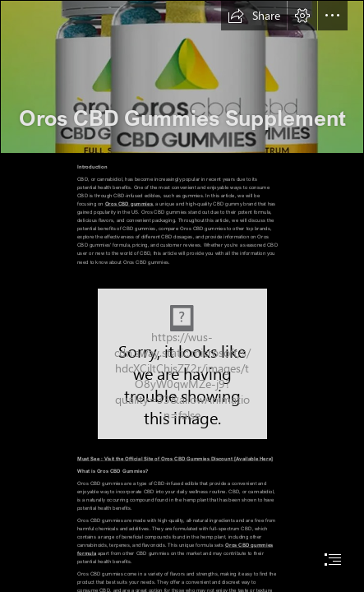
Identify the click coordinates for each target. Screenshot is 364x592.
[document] (182, 296)
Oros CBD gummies (129, 204)
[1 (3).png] (182, 77)
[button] (254, 16)
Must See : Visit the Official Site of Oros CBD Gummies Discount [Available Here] (175, 459)
